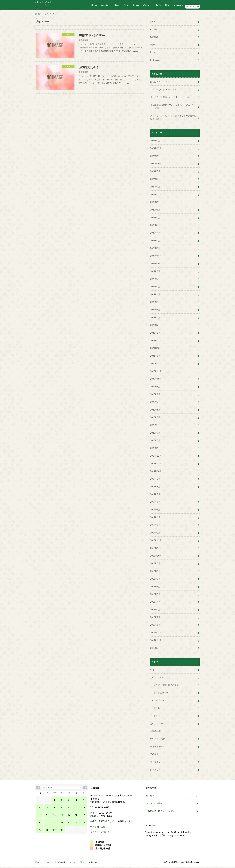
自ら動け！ (160, 82)
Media (158, 5)
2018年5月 (155, 594)
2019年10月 (156, 471)
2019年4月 (155, 510)
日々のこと (155, 770)
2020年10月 (156, 379)
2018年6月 (155, 587)
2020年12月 (156, 363)
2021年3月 (155, 356)
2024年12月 (156, 148)
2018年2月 (155, 617)
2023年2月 (155, 240)
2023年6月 (155, 225)
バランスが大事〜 (163, 90)
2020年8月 (155, 394)
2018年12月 (156, 540)
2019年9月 (155, 479)
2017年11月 (156, 640)
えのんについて (158, 677)
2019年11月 (156, 463)
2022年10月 (156, 264)
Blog (167, 5)
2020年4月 (155, 425)
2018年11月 (156, 548)
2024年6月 (155, 179)
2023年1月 (155, 248)
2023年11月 (156, 202)
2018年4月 (155, 602)
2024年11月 (156, 156)
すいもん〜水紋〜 (159, 739)
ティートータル (158, 746)
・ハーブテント (159, 700)
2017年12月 (156, 633)
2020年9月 (155, 387)
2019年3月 (155, 517)
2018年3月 (155, 610)
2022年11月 (156, 256)
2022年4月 (155, 310)
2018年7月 (155, 579)
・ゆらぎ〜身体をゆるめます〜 (166, 685)
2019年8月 (155, 486)
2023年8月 (155, 210)
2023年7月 (155, 217)
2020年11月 (156, 371)
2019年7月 (155, 494)
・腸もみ (156, 716)
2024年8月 (155, 171)
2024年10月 (156, 164)
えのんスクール (158, 723)
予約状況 (154, 754)
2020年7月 (155, 402)
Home (94, 5)
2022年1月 (155, 333)
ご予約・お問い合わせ (103, 832)
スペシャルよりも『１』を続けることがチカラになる (173, 117)
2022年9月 (155, 271)
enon (181, 862)
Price (126, 5)
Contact (147, 5)
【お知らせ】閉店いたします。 (170, 97)
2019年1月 (155, 533)
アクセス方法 (99, 827)
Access (136, 5)
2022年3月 (155, 317)
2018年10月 (156, 556)
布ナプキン (155, 762)
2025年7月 (155, 141)
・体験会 (156, 708)
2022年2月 (155, 325)
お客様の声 (155, 731)
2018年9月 (155, 563)
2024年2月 (155, 187)
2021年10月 (156, 348)
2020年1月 (155, 448)
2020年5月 (155, 417)
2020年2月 (155, 440)
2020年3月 (155, 433)
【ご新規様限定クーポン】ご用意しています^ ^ (173, 106)
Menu (116, 5)
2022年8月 (155, 279)
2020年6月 (155, 410)
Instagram (178, 5)
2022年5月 (155, 302)
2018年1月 (155, 625)
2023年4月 (155, 233)
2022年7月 (155, 287)
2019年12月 (156, 456)
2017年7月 (155, 648)
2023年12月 (156, 194)
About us (105, 5)
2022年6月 (155, 294)
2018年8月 (155, 571)
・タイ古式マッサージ (162, 693)
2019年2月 (155, 525)
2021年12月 (156, 340)
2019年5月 (155, 502)
